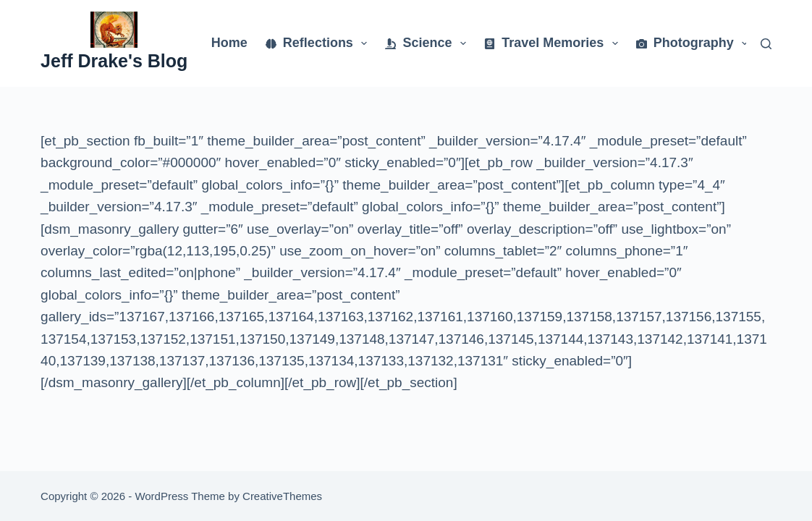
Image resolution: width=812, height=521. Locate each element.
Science (428, 43)
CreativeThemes (282, 496)
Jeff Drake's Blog (114, 61)
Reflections (320, 43)
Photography (695, 43)
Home (229, 43)
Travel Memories (554, 43)
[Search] (766, 44)
